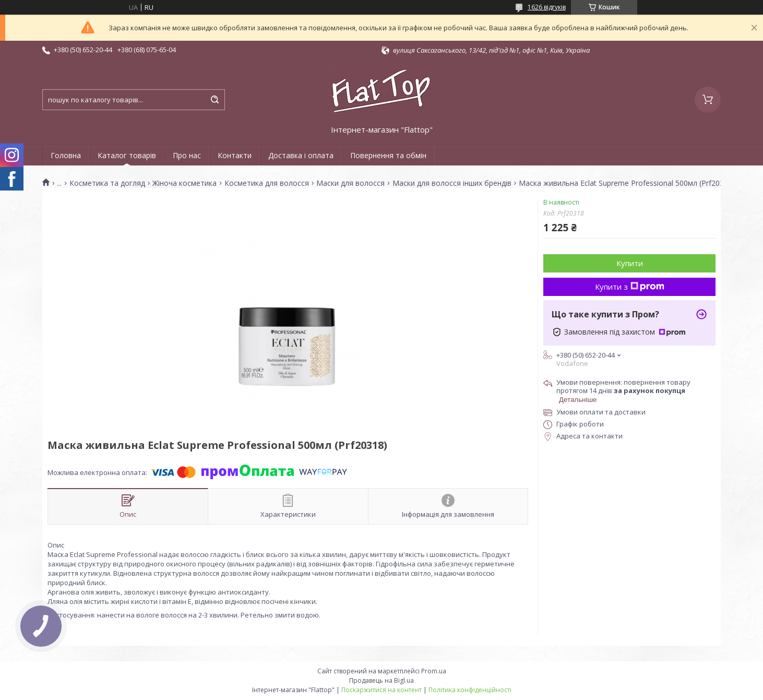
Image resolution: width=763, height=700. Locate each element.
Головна (66, 155)
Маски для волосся (350, 183)
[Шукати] (214, 100)
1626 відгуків (547, 7)
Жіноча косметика (184, 183)
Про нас (187, 155)
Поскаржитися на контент (381, 690)
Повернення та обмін (388, 155)
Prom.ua (434, 671)
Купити (630, 263)
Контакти (235, 155)
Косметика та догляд (107, 183)
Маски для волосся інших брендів (452, 183)
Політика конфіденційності (470, 690)
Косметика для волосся (267, 183)
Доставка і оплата (301, 155)
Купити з (630, 287)
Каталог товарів (127, 155)
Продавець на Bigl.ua (381, 680)
